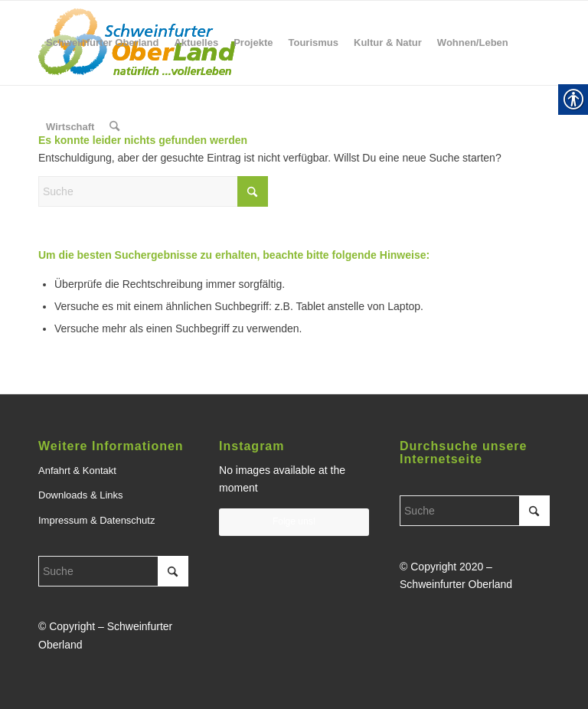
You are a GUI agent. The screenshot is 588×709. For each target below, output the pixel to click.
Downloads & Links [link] (81, 495)
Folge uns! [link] (294, 521)
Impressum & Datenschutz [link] (96, 520)
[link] (102, 43)
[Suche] (153, 191)
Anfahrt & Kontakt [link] (77, 470)
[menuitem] (102, 43)
